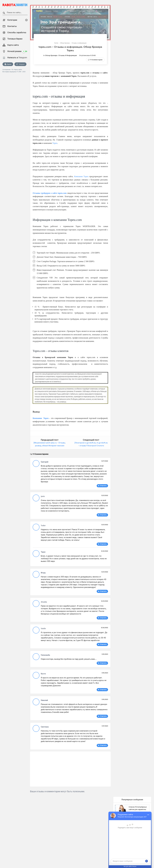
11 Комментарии (96, 60)
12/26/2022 (105, 628)
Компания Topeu (81, 176)
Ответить (103, 486)
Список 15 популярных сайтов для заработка (138, 808)
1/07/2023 (105, 726)
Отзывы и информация (68, 55)
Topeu (55, 143)
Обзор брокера (51, 55)
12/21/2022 (105, 495)
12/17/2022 (105, 461)
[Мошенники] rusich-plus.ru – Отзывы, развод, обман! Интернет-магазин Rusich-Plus (50, 446)
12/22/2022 (105, 551)
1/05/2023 (105, 654)
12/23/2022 (105, 601)
